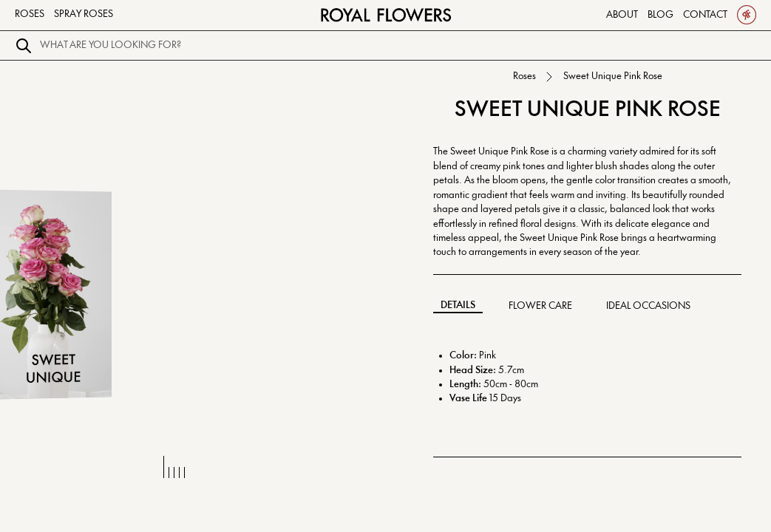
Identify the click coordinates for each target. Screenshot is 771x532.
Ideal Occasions (648, 306)
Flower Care (540, 306)
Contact (705, 15)
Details (458, 305)
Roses (30, 14)
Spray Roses (84, 14)
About (622, 15)
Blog (660, 15)
